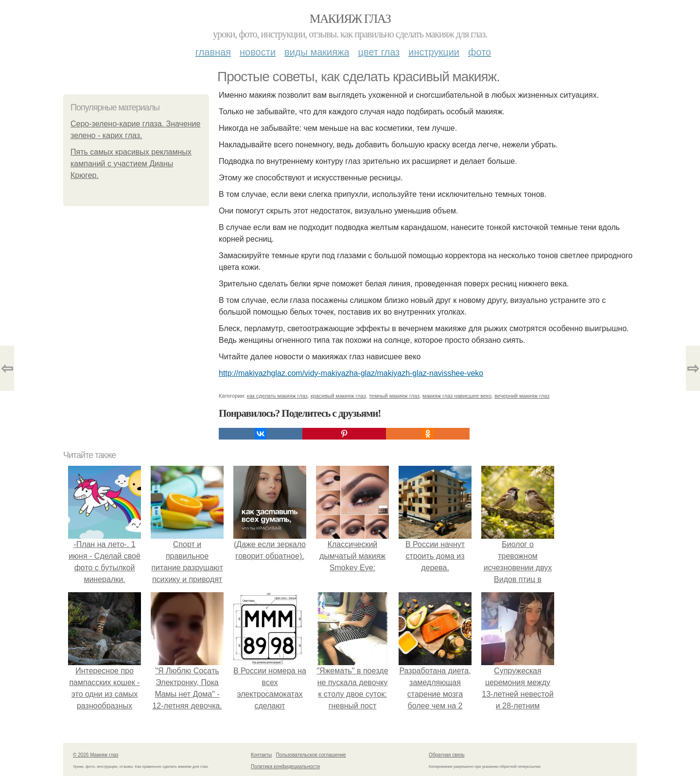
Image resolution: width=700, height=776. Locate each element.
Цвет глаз (379, 52)
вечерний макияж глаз (522, 396)
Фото (480, 52)
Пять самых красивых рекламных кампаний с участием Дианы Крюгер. (131, 164)
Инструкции (434, 52)
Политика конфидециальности (285, 767)
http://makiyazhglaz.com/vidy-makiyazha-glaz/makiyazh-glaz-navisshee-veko (351, 373)
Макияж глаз (350, 19)
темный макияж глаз (394, 396)
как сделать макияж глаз (277, 396)
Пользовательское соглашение (311, 755)
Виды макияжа (317, 52)
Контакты (261, 755)
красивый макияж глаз (338, 396)
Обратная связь (447, 755)
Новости (258, 52)
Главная (213, 52)
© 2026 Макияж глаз (96, 755)
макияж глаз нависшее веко (457, 396)
